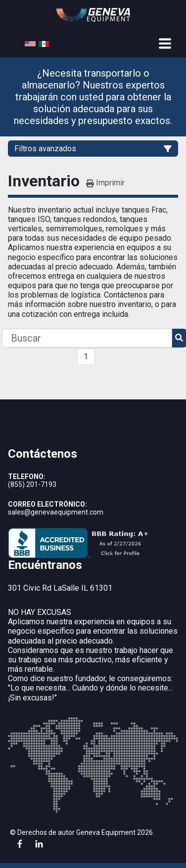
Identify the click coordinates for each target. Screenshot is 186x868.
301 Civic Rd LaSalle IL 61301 (60, 588)
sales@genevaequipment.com (56, 512)
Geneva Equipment (106, 832)
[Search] (87, 338)
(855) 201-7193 (32, 484)
